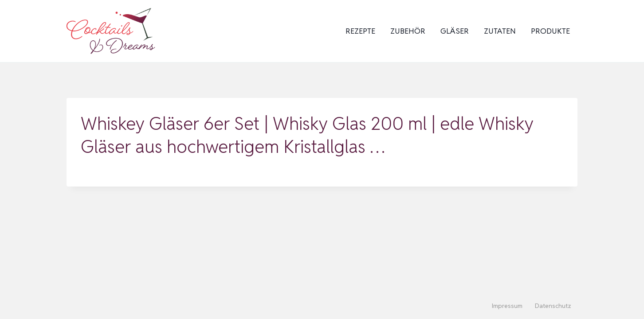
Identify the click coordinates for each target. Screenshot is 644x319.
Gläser (455, 31)
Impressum (507, 306)
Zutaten (500, 31)
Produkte (550, 31)
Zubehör (408, 31)
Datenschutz (553, 306)
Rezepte (360, 31)
